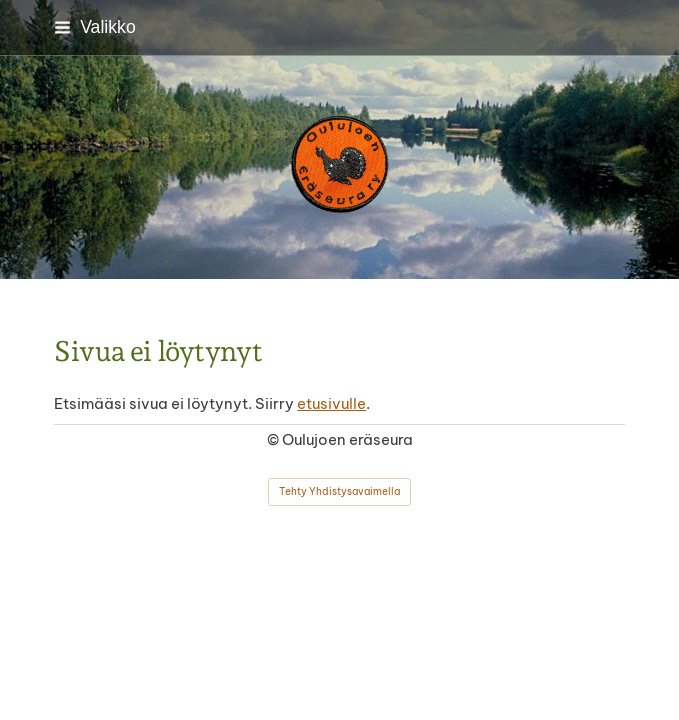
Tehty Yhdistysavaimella (339, 491)
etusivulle (331, 403)
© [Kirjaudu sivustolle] (274, 439)
